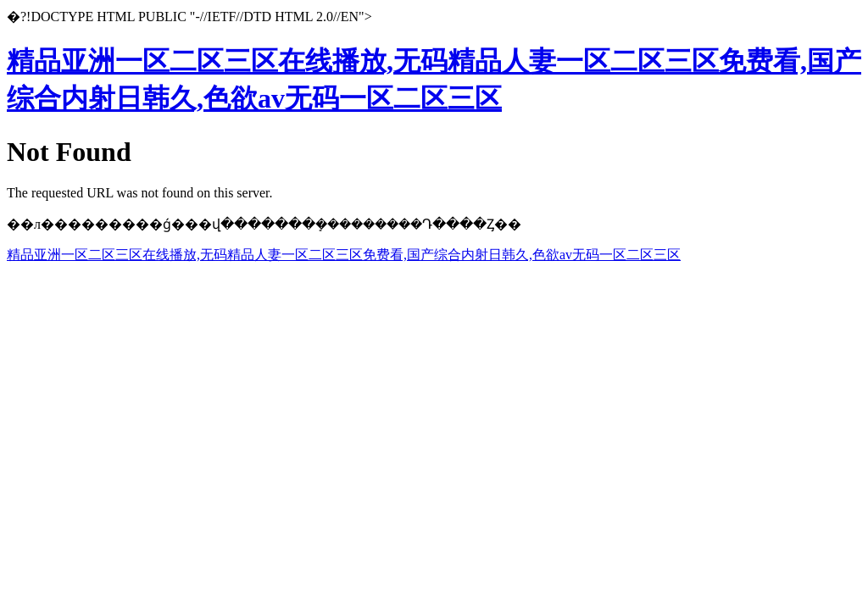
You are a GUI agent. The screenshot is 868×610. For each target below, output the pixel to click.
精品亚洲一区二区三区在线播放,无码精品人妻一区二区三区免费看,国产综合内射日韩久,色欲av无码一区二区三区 (344, 255)
